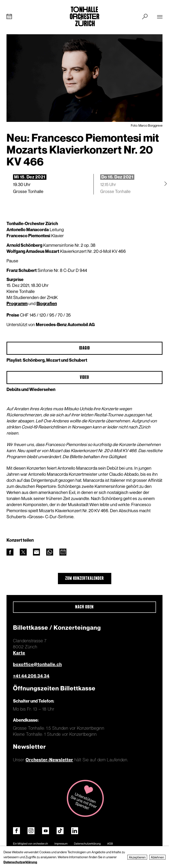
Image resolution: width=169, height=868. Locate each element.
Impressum (61, 843)
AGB (110, 843)
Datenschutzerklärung (87, 843)
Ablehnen (157, 857)
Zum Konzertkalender (85, 579)
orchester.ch (40, 843)
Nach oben (84, 607)
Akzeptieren (137, 857)
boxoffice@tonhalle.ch (37, 664)
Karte (19, 653)
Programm (17, 304)
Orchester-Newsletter (49, 760)
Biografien (47, 304)
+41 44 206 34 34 (31, 676)
